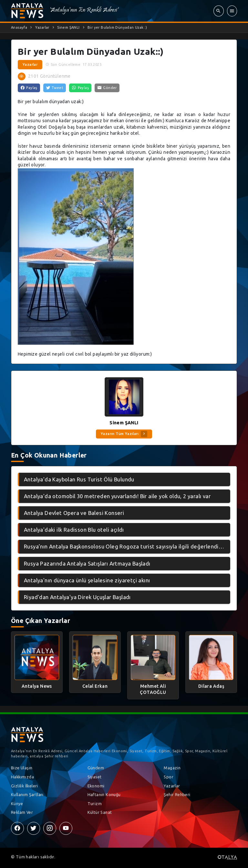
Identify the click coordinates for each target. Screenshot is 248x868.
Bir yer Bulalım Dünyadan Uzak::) (117, 27)
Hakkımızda (22, 777)
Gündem (96, 768)
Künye (17, 804)
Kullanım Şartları (27, 794)
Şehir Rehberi (177, 794)
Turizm (95, 804)
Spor (169, 777)
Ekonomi (96, 786)
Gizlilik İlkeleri (25, 786)
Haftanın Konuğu (104, 794)
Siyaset (95, 777)
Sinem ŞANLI (68, 27)
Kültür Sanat (100, 812)
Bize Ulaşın (22, 768)
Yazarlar (42, 27)
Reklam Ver (22, 812)
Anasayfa (19, 27)
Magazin (172, 768)
